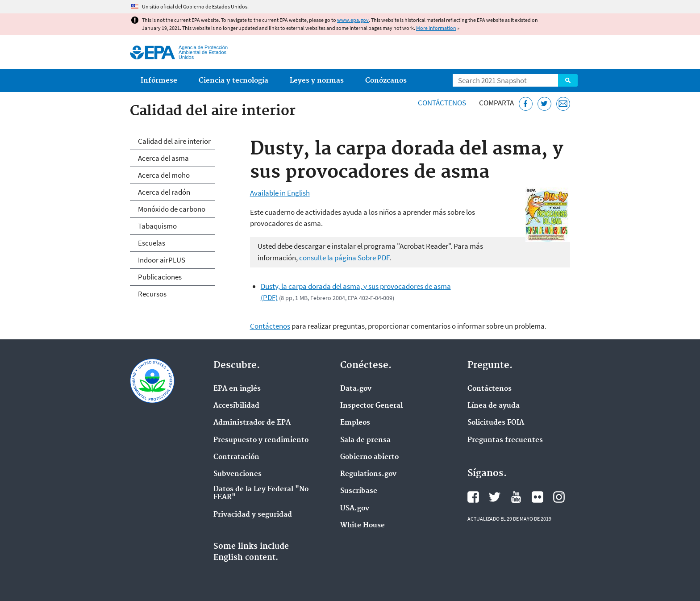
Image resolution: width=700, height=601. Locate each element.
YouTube (516, 497)
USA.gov (355, 509)
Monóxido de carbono (172, 209)
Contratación (236, 457)
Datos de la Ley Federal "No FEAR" (261, 493)
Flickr (537, 497)
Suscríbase (359, 491)
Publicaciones (160, 277)
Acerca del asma (163, 158)
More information (436, 28)
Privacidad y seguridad (253, 515)
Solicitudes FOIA (496, 423)
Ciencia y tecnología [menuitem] (233, 81)
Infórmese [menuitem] (159, 81)
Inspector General (371, 406)
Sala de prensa (365, 440)
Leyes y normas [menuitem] (317, 81)
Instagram (559, 497)
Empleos (355, 423)
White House (362, 526)
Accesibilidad (236, 406)
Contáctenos (442, 103)
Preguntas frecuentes (505, 440)
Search (568, 80)
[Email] (563, 104)
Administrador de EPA (252, 423)
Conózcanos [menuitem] (386, 81)
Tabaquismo (157, 226)
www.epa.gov (353, 20)
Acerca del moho (164, 175)
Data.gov (356, 389)
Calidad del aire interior (174, 141)
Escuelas (152, 243)
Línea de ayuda (494, 406)
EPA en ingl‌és (237, 389)
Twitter (495, 497)
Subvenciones (237, 474)
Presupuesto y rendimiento (261, 440)
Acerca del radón (164, 192)
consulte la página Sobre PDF (344, 258)
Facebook (473, 497)
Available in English (280, 193)
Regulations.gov (368, 474)
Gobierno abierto (369, 457)
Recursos (152, 294)
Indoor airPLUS (162, 260)
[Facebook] (526, 104)
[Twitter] (544, 104)
